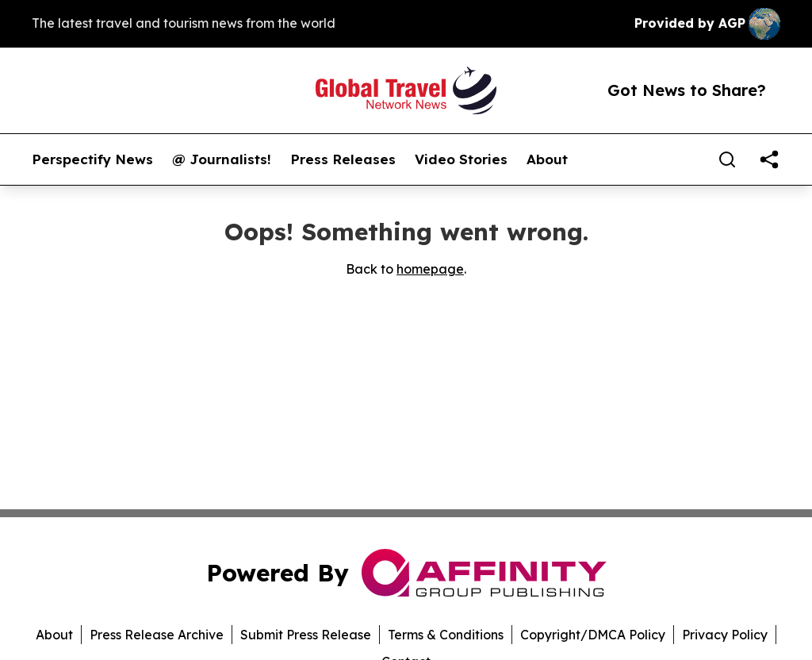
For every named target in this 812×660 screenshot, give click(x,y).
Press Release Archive (157, 635)
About (547, 159)
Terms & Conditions (446, 635)
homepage (430, 269)
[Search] (727, 159)
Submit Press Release (306, 635)
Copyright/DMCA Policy (593, 635)
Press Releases (343, 159)
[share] (769, 159)
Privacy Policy (725, 635)
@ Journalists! (222, 159)
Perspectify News (92, 159)
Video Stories (461, 159)
